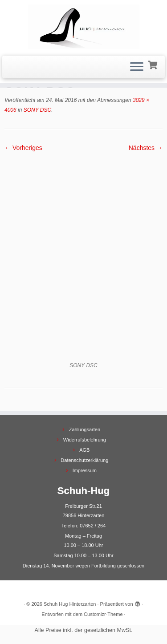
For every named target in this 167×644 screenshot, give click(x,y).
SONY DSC (37, 110)
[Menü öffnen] (137, 67)
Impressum (85, 470)
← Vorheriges (23, 148)
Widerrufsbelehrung (85, 440)
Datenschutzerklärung (84, 460)
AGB (84, 450)
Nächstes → (146, 148)
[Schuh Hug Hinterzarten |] (83, 27)
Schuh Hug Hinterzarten (70, 604)
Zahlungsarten (85, 429)
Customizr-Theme (103, 614)
